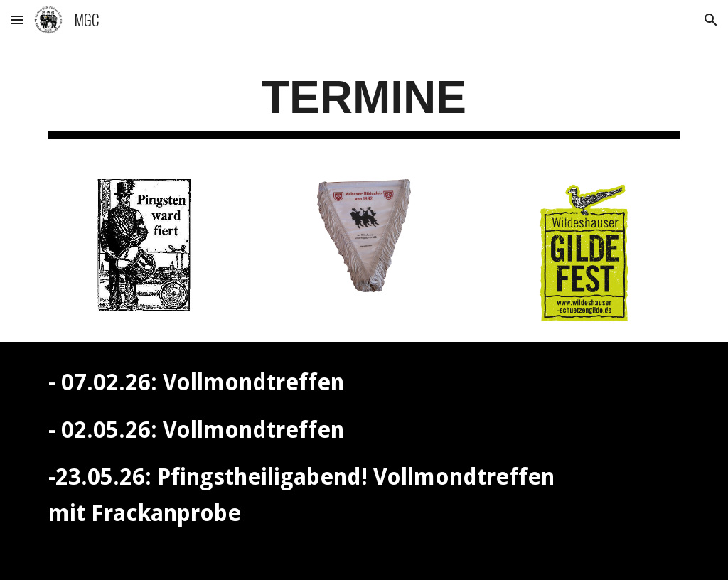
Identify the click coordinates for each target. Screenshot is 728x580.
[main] (364, 102)
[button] (17, 20)
